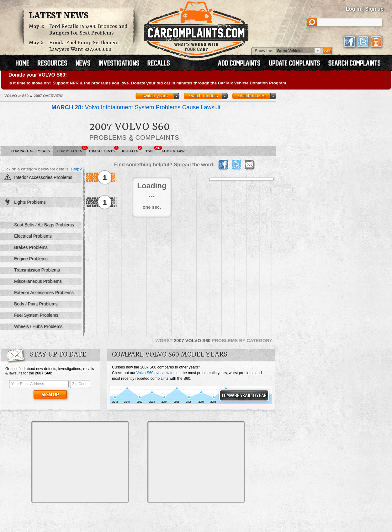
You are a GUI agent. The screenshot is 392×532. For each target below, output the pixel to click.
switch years (155, 96)
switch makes (252, 96)
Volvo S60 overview (153, 373)
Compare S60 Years (30, 151)
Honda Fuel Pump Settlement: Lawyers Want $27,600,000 (85, 46)
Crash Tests (104, 150)
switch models (203, 96)
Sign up (374, 9)
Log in (353, 9)
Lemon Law (173, 151)
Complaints (71, 150)
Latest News (59, 16)
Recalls (132, 150)
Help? (76, 169)
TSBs (152, 150)
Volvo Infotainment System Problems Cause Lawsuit (136, 107)
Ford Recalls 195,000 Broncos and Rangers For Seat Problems (88, 30)
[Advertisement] (80, 462)
